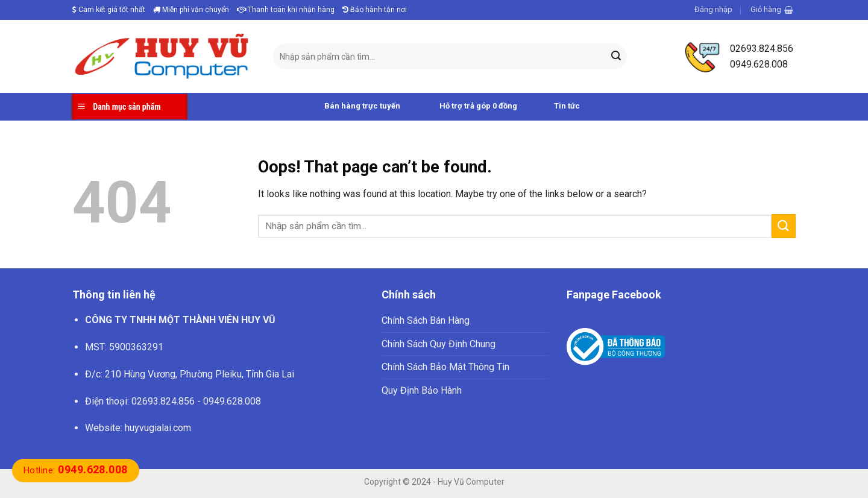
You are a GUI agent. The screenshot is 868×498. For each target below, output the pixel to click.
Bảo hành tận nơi (375, 10)
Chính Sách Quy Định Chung (439, 344)
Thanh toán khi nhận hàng (286, 10)
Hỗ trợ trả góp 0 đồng (465, 107)
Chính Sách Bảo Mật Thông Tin (445, 367)
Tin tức (554, 107)
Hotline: (76, 470)
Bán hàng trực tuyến (349, 107)
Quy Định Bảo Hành (422, 390)
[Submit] (616, 57)
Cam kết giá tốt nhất (109, 10)
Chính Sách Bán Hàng (426, 320)
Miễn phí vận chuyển (191, 10)
